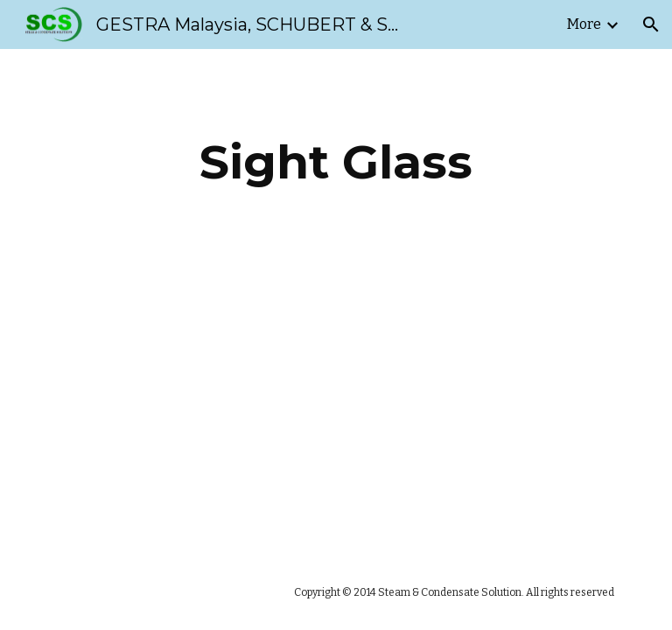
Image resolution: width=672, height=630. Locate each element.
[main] (336, 162)
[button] (651, 24)
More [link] (584, 24)
